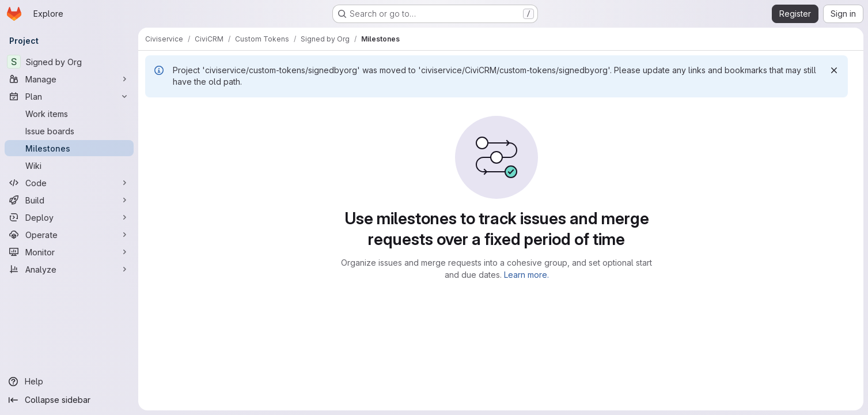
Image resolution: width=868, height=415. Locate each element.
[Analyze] (69, 269)
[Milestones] (69, 148)
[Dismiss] (834, 70)
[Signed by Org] (69, 62)
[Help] (69, 382)
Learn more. (526, 275)
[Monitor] (69, 252)
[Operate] (69, 235)
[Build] (69, 200)
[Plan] (69, 96)
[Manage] (69, 79)
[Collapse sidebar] (69, 400)
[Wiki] (69, 165)
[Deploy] (69, 217)
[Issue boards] (69, 131)
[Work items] (69, 114)
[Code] (69, 183)
